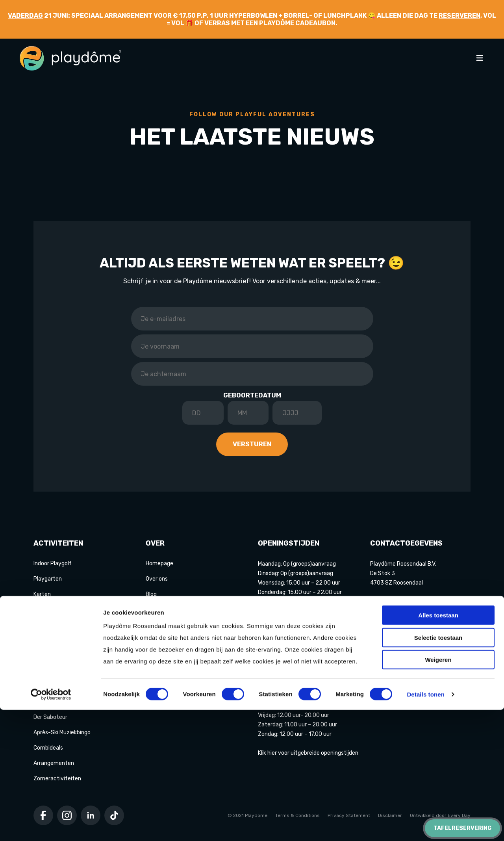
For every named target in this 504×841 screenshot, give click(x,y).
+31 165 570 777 (391, 611)
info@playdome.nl (393, 602)
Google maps (387, 667)
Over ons (157, 579)
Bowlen (43, 610)
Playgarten (48, 579)
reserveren (460, 16)
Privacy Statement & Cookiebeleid (190, 671)
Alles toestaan (438, 746)
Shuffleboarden (53, 671)
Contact (157, 625)
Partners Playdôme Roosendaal (186, 640)
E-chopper (47, 702)
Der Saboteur (50, 717)
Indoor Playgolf (53, 563)
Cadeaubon (160, 656)
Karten (42, 594)
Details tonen (425, 825)
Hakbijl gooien (51, 640)
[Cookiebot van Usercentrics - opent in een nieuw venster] (51, 826)
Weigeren (438, 791)
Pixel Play (46, 686)
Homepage (159, 563)
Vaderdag (25, 16)
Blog (151, 594)
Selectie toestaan (438, 769)
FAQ (151, 610)
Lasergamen (49, 656)
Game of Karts (52, 625)
